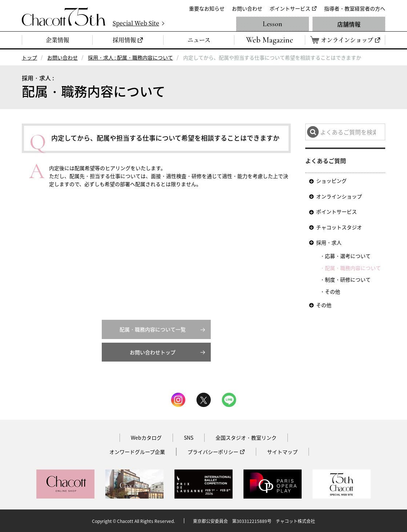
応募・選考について (348, 256)
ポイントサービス (290, 8)
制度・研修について (348, 279)
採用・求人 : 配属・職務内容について (130, 57)
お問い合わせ (247, 8)
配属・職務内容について (353, 268)
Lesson (273, 24)
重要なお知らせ (207, 8)
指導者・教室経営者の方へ (355, 8)
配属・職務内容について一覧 (153, 329)
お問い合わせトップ (153, 352)
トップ (29, 57)
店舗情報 (349, 24)
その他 (333, 291)
